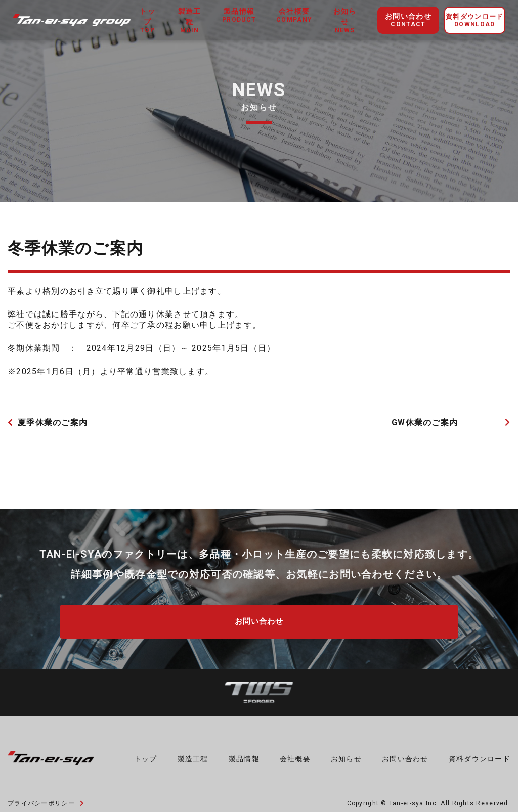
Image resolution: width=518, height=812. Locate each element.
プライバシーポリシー (46, 800)
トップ (147, 21)
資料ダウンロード (474, 21)
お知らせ (345, 21)
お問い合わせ (408, 20)
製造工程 (189, 21)
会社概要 (295, 755)
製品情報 (244, 755)
